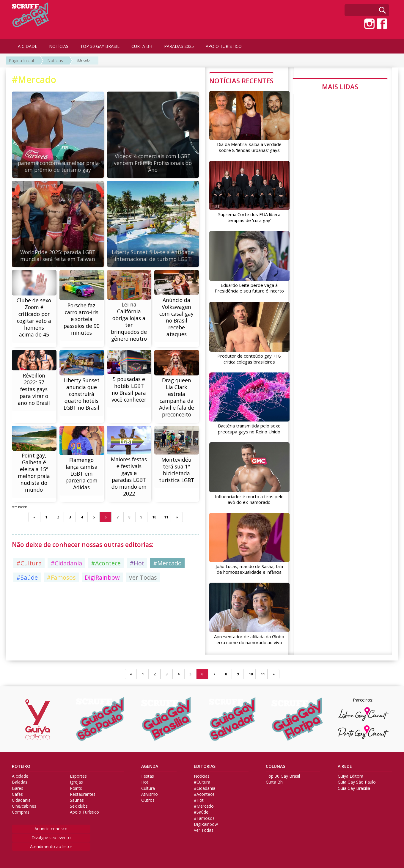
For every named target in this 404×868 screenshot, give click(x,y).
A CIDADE (27, 46)
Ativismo (150, 793)
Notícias (55, 60)
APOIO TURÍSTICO (224, 46)
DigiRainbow (102, 601)
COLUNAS (275, 765)
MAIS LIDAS (340, 87)
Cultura (148, 787)
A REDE (345, 765)
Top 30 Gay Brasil (283, 775)
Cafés (17, 793)
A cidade (20, 775)
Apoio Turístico (84, 811)
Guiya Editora (350, 775)
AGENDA (150, 765)
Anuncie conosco (51, 827)
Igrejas (76, 781)
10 (154, 541)
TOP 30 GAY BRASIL (100, 46)
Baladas (20, 781)
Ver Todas (143, 601)
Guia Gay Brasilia (354, 787)
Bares (18, 787)
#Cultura (29, 587)
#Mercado (83, 60)
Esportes (78, 775)
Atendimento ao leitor (51, 845)
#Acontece (106, 587)
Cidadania (21, 799)
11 (166, 541)
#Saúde (27, 601)
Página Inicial (21, 60)
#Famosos (61, 601)
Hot (145, 781)
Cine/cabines (24, 805)
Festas (148, 775)
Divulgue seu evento (51, 836)
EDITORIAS (205, 765)
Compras (21, 811)
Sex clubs (79, 805)
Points (76, 787)
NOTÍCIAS (59, 46)
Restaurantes (83, 793)
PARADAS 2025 (179, 46)
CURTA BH (142, 46)
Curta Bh (274, 781)
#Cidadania (66, 587)
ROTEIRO (21, 765)
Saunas (77, 799)
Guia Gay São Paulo (357, 781)
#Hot (137, 587)
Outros (148, 799)
